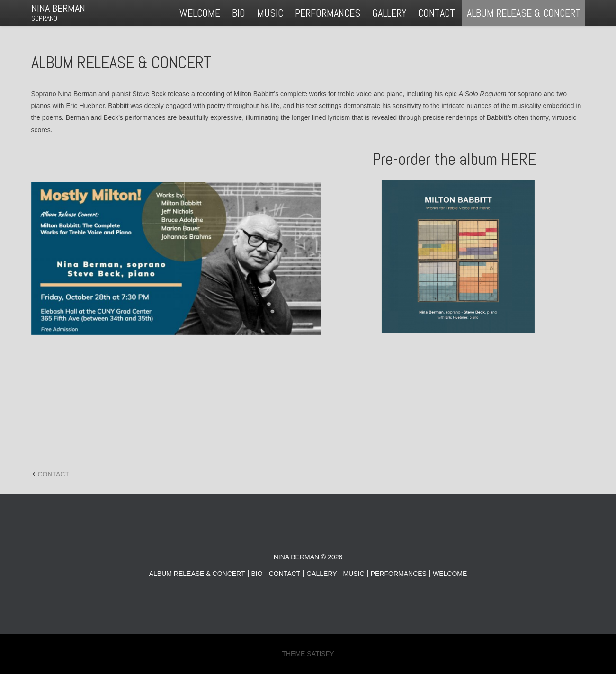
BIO (239, 13)
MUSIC (270, 13)
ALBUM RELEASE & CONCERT (524, 13)
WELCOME (200, 13)
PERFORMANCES (328, 13)
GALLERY (389, 13)
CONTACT (437, 13)
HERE (518, 159)
